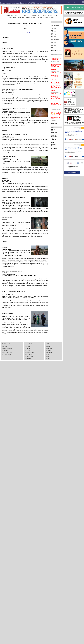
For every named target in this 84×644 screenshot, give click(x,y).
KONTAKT (55, 16)
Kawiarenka (54, 132)
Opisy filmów (29, 33)
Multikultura (54, 148)
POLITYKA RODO (50, 17)
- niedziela (54, 35)
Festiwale (28, 346)
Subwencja (70, 100)
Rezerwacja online (55, 24)
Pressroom (54, 144)
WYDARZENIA (36, 16)
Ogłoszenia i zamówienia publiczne (56, 146)
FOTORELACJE (13, 17)
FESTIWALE (43, 16)
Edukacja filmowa (30, 353)
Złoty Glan (54, 140)
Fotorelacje (28, 359)
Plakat (24, 33)
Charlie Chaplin (55, 141)
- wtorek (54, 27)
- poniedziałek (55, 25)
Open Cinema (29, 355)
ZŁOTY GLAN (21, 17)
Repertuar (5, 346)
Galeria (48, 355)
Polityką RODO (38, 1)
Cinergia (28, 348)
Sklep (48, 356)
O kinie (53, 129)
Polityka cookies (55, 150)
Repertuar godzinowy (56, 49)
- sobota (54, 33)
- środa (54, 29)
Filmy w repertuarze (56, 50)
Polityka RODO (39, 362)
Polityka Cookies (45, 362)
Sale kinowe (54, 131)
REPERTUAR (19, 16)
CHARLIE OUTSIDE (31, 17)
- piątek (54, 32)
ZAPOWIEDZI (27, 16)
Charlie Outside (29, 356)
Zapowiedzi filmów (7, 355)
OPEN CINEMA (40, 17)
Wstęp (20, 33)
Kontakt (53, 143)
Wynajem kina (55, 138)
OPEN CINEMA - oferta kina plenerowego (55, 135)
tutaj (41, 3)
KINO (49, 16)
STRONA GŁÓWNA (10, 16)
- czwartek (54, 30)
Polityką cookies (32, 2)
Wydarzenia (6, 350)
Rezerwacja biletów (7, 348)
